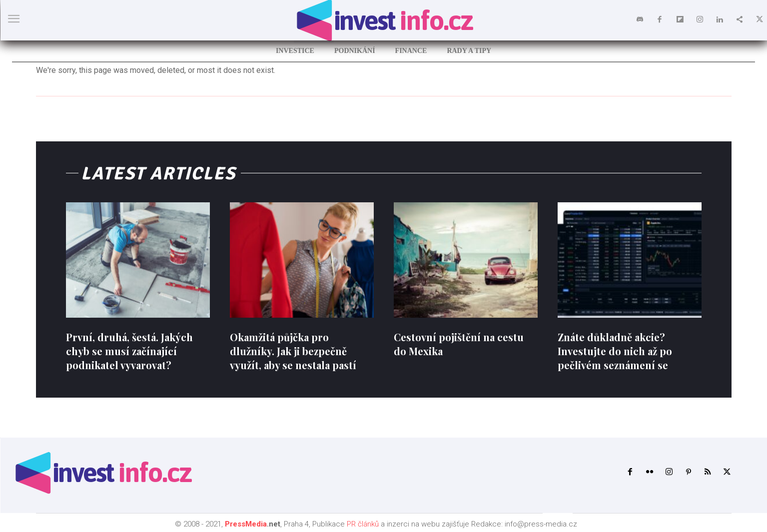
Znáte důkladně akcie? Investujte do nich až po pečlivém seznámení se (615, 351)
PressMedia (246, 524)
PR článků (363, 524)
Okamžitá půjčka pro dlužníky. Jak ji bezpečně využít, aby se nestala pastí (293, 351)
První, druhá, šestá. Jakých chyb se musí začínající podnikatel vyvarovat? (129, 351)
